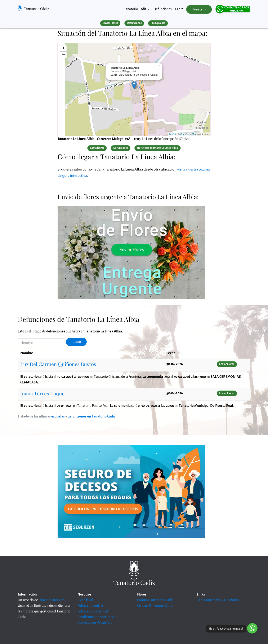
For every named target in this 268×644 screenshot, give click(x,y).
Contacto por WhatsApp (95, 623)
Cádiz (179, 9)
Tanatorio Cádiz (37, 9)
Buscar (76, 342)
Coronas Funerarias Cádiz (155, 600)
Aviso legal (85, 600)
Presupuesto (158, 23)
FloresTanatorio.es (52, 600)
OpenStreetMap (188, 134)
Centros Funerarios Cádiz (155, 606)
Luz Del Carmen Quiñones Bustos (58, 364)
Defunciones (163, 9)
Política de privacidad (93, 611)
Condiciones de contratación (98, 617)
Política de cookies (91, 606)
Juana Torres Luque (42, 393)
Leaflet (173, 134)
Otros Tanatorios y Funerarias (218, 600)
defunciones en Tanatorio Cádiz (92, 416)
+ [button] (64, 48)
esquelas (58, 416)
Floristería (199, 9)
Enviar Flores (110, 23)
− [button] (64, 55)
